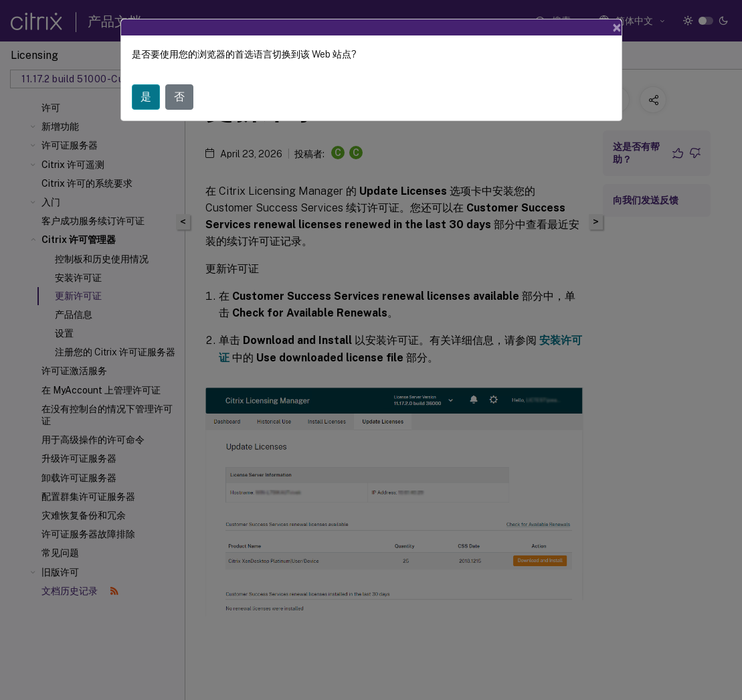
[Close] (617, 27)
